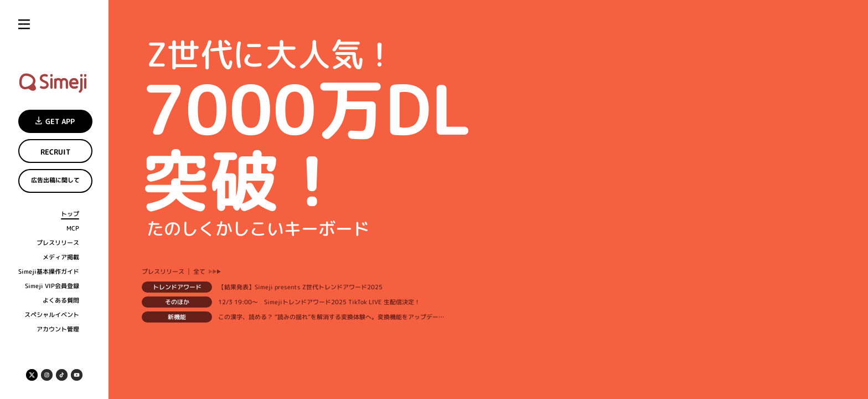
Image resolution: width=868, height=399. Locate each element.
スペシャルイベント (52, 315)
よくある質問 (61, 301)
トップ (70, 214)
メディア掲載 (61, 257)
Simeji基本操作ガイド (49, 272)
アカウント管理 (58, 329)
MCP (73, 229)
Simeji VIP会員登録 (52, 286)
